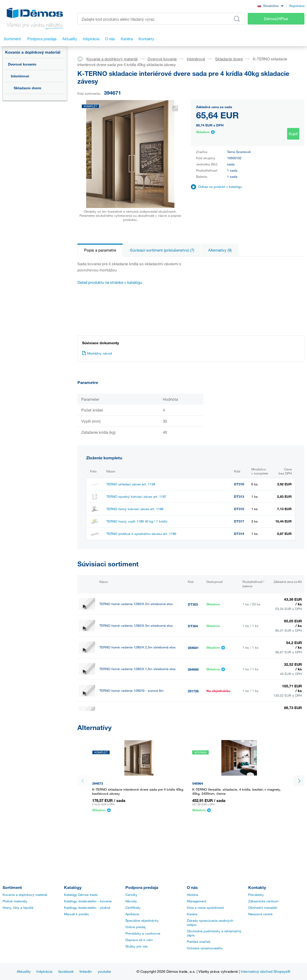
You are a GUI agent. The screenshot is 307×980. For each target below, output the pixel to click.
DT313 (239, 496)
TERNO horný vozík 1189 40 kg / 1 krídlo (137, 521)
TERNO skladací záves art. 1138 (131, 484)
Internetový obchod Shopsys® (265, 971)
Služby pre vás (137, 946)
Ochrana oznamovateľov (205, 948)
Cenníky (131, 895)
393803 (193, 713)
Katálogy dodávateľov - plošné (87, 907)
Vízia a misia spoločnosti (205, 907)
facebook (66, 971)
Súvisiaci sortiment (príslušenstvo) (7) (162, 250)
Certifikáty (133, 907)
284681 (193, 648)
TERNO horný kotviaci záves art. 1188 (135, 509)
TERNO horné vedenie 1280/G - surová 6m (131, 691)
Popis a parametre (100, 250)
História (192, 895)
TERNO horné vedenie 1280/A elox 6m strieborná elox (140, 734)
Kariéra (192, 914)
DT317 (239, 521)
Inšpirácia (44, 971)
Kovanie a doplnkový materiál (33, 52)
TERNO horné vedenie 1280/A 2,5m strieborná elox (138, 647)
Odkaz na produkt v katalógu (220, 187)
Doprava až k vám (139, 940)
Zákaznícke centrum (263, 901)
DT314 (239, 534)
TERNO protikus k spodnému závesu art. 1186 (141, 534)
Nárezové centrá (260, 914)
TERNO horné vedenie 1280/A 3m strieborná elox (136, 626)
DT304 (193, 626)
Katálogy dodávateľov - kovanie (88, 901)
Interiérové (20, 76)
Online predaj (135, 927)
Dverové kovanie (22, 64)
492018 (193, 734)
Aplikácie (132, 914)
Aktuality (24, 971)
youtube (104, 971)
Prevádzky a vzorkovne (143, 933)
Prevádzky (256, 895)
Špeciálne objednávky (142, 920)
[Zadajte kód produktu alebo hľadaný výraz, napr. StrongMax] (161, 19)
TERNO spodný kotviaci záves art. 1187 (136, 496)
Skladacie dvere (27, 88)
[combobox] (270, 6)
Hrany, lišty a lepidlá (18, 907)
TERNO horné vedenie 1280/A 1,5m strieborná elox (138, 669)
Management (196, 901)
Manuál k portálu (76, 914)
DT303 (193, 604)
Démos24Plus (276, 19)
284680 (193, 669)
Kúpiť (293, 134)
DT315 (239, 509)
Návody (131, 901)
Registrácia (297, 6)
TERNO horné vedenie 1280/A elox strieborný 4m (136, 712)
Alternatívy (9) (220, 250)
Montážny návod (97, 353)
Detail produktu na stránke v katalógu (110, 282)
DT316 (239, 484)
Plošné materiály (15, 901)
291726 (193, 691)
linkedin (86, 971)
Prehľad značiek (199, 942)
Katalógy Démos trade (81, 895)
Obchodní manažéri (263, 907)
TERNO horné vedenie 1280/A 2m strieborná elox (136, 604)
